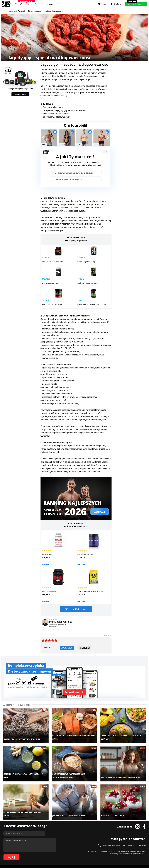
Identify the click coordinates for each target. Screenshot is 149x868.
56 (134, 851)
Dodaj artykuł (51, 845)
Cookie (82, 845)
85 (71, 854)
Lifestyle (58, 831)
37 (90, 851)
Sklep (26, 817)
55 (132, 851)
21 (53, 851)
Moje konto (59, 820)
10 (27, 851)
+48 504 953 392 (111, 788)
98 (102, 854)
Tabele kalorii (91, 827)
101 (110, 854)
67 (30, 854)
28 (69, 851)
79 (58, 854)
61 (16, 854)
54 (130, 851)
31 (76, 851)
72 (41, 854)
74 (46, 854)
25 (62, 851)
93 (90, 854)
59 (141, 851)
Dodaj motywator (93, 824)
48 (116, 851)
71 (39, 854)
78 (55, 854)
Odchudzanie (60, 824)
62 (18, 854)
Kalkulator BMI (92, 817)
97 (99, 854)
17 (44, 851)
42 (102, 851)
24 (60, 851)
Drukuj (85, 598)
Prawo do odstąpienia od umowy (64, 860)
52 (125, 851)
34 (83, 851)
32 (78, 851)
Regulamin (63, 845)
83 (67, 854)
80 (60, 854)
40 (97, 851)
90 (83, 854)
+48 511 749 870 (137, 788)
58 (139, 851)
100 (107, 854)
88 (78, 854)
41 (99, 851)
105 (123, 854)
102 (113, 854)
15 (39, 851)
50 (120, 851)
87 (76, 854)
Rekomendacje (92, 831)
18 (46, 851)
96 (97, 854)
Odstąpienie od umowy (89, 860)
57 (137, 851)
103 (117, 854)
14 (37, 851)
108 (133, 854)
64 (23, 854)
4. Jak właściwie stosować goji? (55, 117)
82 (64, 854)
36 (88, 851)
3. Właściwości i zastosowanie (55, 114)
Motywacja (90, 820)
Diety (26, 824)
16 (41, 851)
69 (34, 854)
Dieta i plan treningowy (24, 3)
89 (81, 854)
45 (109, 851)
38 (92, 851)
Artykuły (51, 4)
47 (113, 851)
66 (27, 854)
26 (64, 851)
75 (48, 854)
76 (51, 854)
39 (95, 851)
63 (20, 854)
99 (104, 854)
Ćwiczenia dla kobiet (94, 813)
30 (74, 851)
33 (81, 851)
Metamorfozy (40, 4)
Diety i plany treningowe (34, 813)
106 (126, 854)
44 (106, 851)
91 (85, 854)
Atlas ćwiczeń (62, 4)
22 (55, 851)
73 (44, 854)
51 (123, 851)
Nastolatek (59, 827)
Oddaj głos (67, 597)
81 (62, 854)
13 (34, 851)
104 (120, 854)
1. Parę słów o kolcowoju (52, 107)
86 (74, 854)
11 (30, 851)
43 (104, 851)
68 (32, 854)
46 (111, 851)
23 (58, 851)
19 (48, 851)
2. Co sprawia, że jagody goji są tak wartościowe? (64, 110)
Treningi (28, 820)
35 (85, 851)
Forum (89, 834)
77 (53, 854)
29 (71, 851)
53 (127, 851)
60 (144, 851)
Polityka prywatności (95, 845)
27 (67, 851)
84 (69, 854)
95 (95, 854)
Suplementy (29, 827)
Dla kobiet (59, 817)
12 (32, 851)
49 (118, 851)
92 (88, 854)
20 (51, 851)
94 (92, 854)
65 (25, 854)
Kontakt (73, 845)
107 (130, 854)
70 (37, 854)
